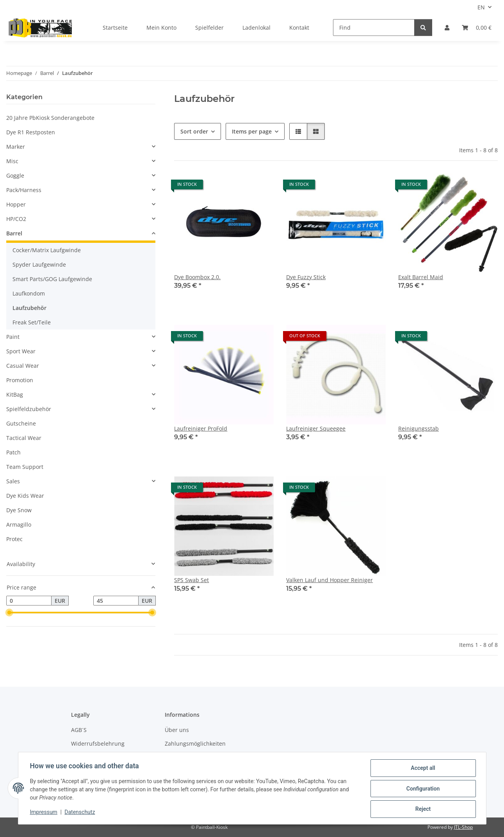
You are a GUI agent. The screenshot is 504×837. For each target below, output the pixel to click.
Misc (12, 161)
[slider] (9, 613)
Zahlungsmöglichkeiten (195, 744)
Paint (13, 337)
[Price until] (116, 601)
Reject (422, 809)
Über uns (177, 730)
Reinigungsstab (419, 428)
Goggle (15, 175)
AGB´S (79, 730)
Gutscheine (21, 423)
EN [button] (481, 7)
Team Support (25, 467)
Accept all (422, 769)
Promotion (20, 380)
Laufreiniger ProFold (201, 428)
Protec (14, 539)
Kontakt (299, 28)
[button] (447, 28)
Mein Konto (161, 28)
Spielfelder (209, 28)
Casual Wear (23, 366)
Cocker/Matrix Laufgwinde (47, 250)
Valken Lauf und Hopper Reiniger (329, 580)
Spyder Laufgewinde (39, 264)
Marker (16, 147)
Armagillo (19, 524)
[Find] (374, 28)
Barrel (14, 233)
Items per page (252, 131)
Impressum (45, 813)
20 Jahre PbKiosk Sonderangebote (50, 118)
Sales (13, 481)
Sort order (194, 131)
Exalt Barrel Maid (421, 277)
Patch (13, 452)
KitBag (15, 394)
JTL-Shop (463, 827)
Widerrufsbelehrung (98, 744)
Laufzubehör (29, 308)
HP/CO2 (16, 219)
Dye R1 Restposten (31, 132)
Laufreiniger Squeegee (316, 428)
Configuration (422, 789)
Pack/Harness (24, 190)
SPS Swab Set (191, 580)
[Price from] (29, 601)
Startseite (115, 28)
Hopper (16, 204)
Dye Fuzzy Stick (306, 277)
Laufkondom (29, 293)
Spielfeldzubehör (29, 409)
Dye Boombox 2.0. (197, 277)
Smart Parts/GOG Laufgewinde (52, 279)
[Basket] (477, 28)
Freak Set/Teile (32, 322)
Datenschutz (80, 813)
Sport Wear (21, 351)
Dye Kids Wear (25, 496)
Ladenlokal (256, 28)
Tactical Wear (24, 438)
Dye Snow (19, 510)
